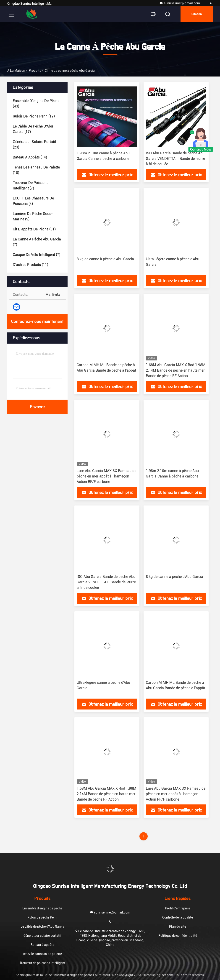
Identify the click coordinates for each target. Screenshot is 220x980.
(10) (36, 170)
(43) (36, 103)
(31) (34, 229)
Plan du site (178, 926)
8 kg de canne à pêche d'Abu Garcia (105, 259)
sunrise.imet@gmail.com (180, 3)
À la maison (16, 71)
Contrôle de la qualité (178, 917)
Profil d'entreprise (178, 908)
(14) (30, 157)
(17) (34, 116)
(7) (31, 185)
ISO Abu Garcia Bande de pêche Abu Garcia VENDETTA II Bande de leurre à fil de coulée (175, 159)
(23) (34, 144)
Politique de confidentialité (178, 936)
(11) (30, 265)
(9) (33, 216)
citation (197, 14)
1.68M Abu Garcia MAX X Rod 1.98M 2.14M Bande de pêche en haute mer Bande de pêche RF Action (176, 370)
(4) (33, 201)
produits (35, 71)
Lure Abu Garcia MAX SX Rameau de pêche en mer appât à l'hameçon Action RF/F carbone (106, 476)
